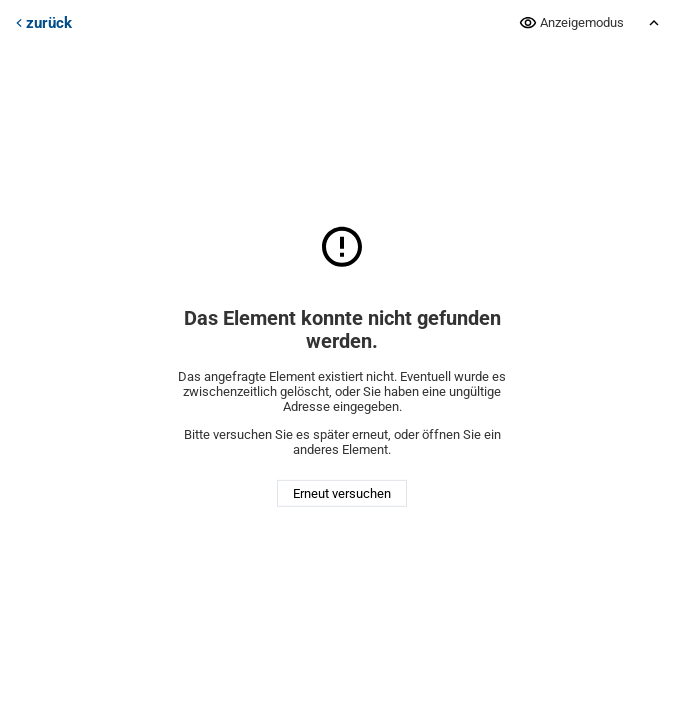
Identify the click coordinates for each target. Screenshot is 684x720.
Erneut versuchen (342, 493)
